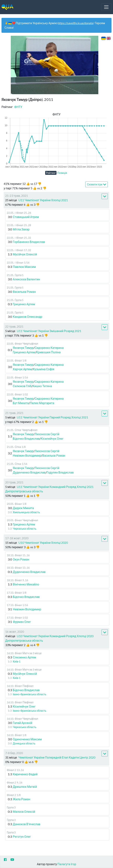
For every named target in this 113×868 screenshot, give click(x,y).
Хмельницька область (26, 512)
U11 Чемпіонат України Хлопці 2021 (43, 200)
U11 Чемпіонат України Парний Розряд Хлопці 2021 (52, 417)
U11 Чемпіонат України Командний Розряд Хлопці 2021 (55, 487)
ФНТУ (18, 107)
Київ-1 (17, 661)
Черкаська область (25, 529)
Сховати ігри (97, 185)
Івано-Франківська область (30, 694)
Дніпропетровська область (24, 491)
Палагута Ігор (67, 864)
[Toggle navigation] (106, 7)
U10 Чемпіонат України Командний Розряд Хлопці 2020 (55, 636)
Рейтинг (51, 173)
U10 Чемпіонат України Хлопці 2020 (43, 543)
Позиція (62, 173)
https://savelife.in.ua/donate (75, 23)
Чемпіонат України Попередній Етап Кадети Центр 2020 (57, 757)
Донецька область (24, 743)
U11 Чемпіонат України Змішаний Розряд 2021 (49, 331)
